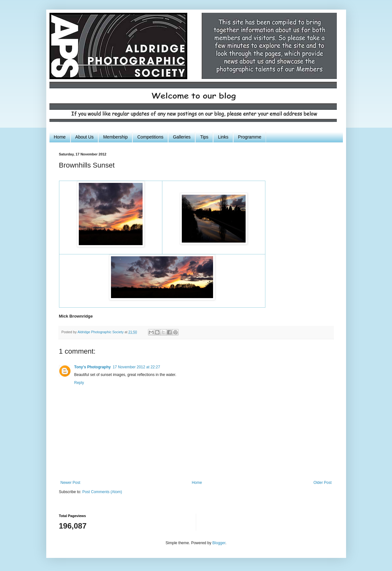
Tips (204, 137)
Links (223, 137)
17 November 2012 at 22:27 (136, 367)
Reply (79, 383)
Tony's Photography (93, 367)
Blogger (219, 543)
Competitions (150, 137)
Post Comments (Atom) (102, 492)
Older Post (323, 483)
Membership (115, 137)
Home (60, 137)
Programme (250, 137)
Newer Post (70, 483)
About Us (85, 137)
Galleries (182, 137)
